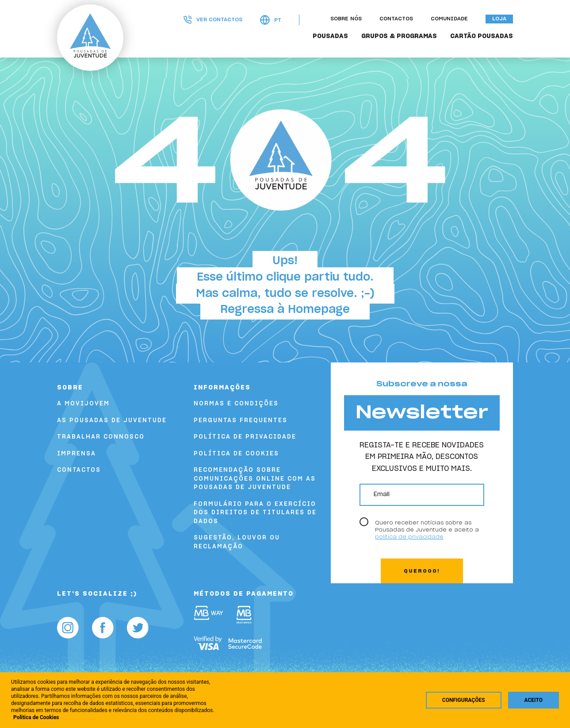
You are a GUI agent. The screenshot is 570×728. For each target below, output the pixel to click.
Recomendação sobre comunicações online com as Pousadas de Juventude (255, 479)
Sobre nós (346, 19)
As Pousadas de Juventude (112, 421)
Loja (499, 19)
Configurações (464, 700)
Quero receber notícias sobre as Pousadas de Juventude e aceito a (427, 530)
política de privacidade (409, 537)
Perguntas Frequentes (241, 421)
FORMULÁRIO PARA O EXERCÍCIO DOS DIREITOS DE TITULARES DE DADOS (255, 513)
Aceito (534, 700)
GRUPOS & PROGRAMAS (399, 36)
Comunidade (449, 19)
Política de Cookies (236, 454)
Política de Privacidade (245, 437)
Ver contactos (213, 20)
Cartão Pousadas (482, 36)
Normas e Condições (236, 404)
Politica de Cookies (36, 717)
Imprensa (77, 454)
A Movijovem (83, 404)
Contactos (396, 19)
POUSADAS (330, 36)
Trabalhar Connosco (101, 437)
